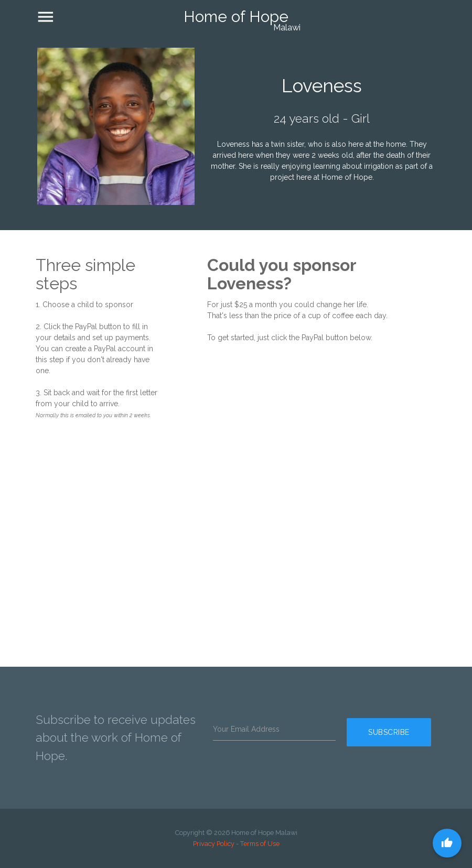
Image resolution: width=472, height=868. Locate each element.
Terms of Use (260, 844)
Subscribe (392, 737)
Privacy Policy (214, 844)
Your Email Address (246, 729)
